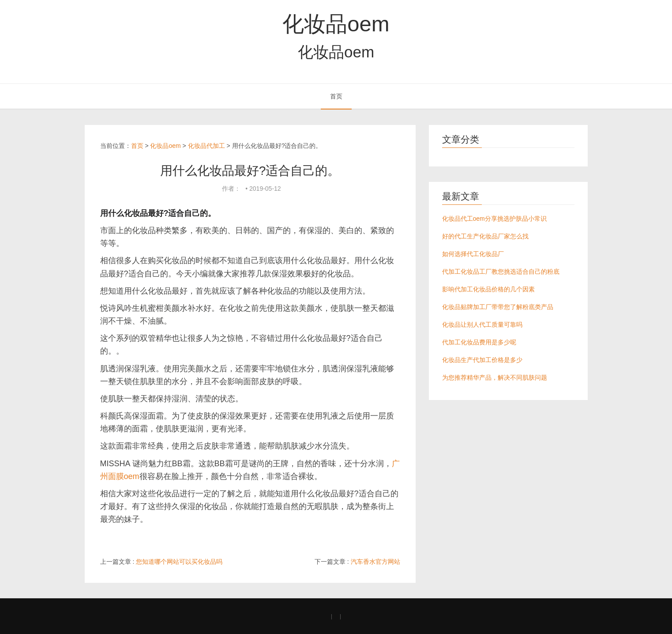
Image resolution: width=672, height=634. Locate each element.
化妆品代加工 (206, 146)
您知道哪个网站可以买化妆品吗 (179, 562)
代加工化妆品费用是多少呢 (479, 342)
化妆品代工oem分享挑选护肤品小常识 (494, 219)
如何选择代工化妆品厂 (473, 254)
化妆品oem (336, 24)
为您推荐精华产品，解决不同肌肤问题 (495, 377)
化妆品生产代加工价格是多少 (482, 360)
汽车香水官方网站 (375, 562)
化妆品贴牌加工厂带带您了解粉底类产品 (498, 307)
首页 (336, 96)
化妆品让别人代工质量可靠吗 (482, 325)
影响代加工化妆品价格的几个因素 (488, 289)
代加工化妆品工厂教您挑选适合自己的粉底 (501, 272)
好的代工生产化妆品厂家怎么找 (485, 236)
